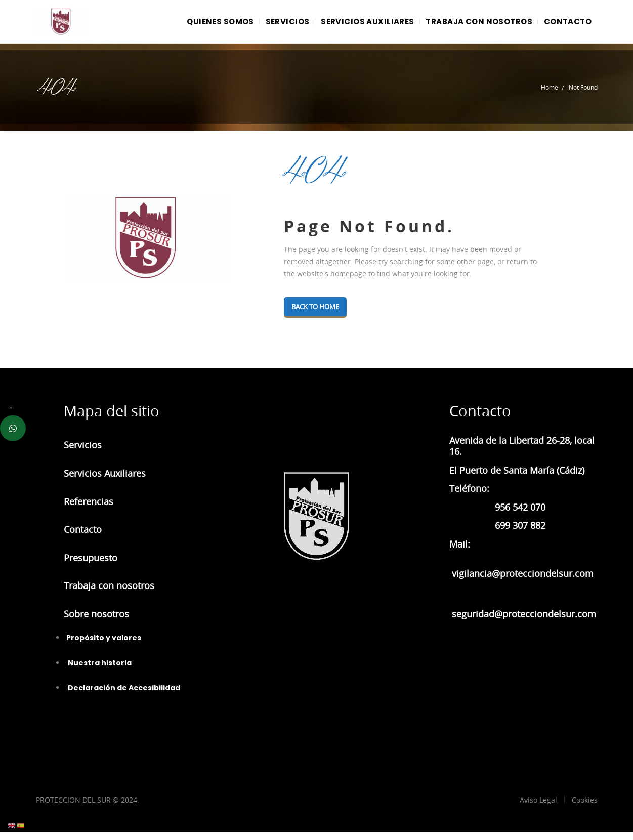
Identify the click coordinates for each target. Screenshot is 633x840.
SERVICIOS (267, 25)
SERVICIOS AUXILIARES (353, 25)
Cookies (585, 807)
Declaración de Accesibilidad (123, 695)
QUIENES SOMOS (195, 25)
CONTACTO (565, 25)
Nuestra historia (99, 670)
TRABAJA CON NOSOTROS (470, 25)
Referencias (89, 509)
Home (550, 95)
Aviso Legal (538, 807)
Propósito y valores (104, 645)
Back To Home (319, 314)
